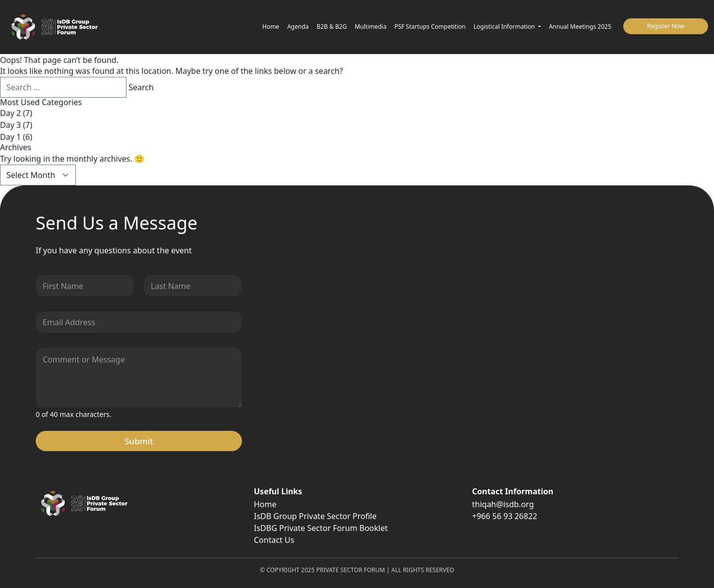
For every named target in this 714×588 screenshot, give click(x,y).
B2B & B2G (332, 27)
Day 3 (10, 125)
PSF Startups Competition (430, 27)
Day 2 (10, 113)
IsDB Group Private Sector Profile (315, 516)
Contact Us (274, 540)
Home (271, 27)
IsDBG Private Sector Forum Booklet (321, 528)
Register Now (666, 26)
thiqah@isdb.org (503, 504)
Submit (139, 441)
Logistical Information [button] (505, 27)
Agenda (298, 27)
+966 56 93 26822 (505, 516)
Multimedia (370, 27)
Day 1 (10, 137)
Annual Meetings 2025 (580, 27)
